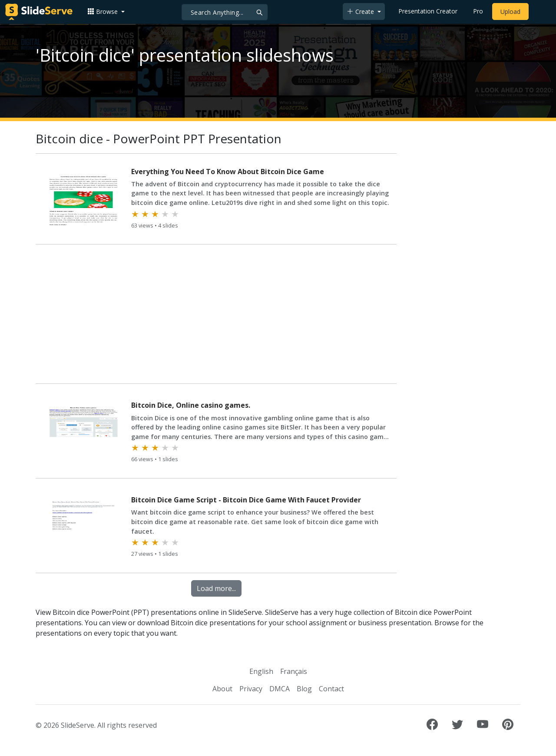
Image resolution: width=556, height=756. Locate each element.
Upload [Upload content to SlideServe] (510, 12)
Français (294, 671)
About (222, 689)
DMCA (280, 689)
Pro (478, 11)
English (261, 671)
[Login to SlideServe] (540, 12)
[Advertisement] (216, 316)
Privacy (251, 689)
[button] (106, 12)
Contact (331, 689)
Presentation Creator (428, 11)
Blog (304, 689)
